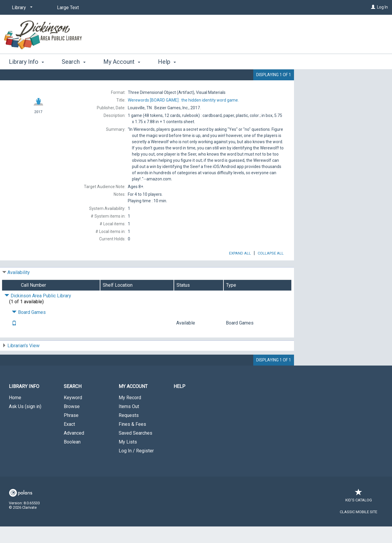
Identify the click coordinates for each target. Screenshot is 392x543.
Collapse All (271, 270)
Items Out (129, 423)
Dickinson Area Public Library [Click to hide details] (38, 312)
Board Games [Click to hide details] (29, 329)
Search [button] (73, 62)
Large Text (68, 8)
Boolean (72, 458)
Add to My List (342, 91)
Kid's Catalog (359, 514)
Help (179, 403)
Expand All (240, 270)
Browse (72, 423)
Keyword (73, 414)
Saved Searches (135, 450)
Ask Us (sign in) (25, 423)
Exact (69, 441)
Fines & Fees (132, 441)
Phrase (71, 432)
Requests (129, 432)
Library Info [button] (26, 62)
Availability (19, 289)
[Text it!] (14, 340)
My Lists (128, 458)
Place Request (330, 79)
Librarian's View (23, 362)
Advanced (74, 450)
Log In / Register (136, 467)
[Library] (21, 8)
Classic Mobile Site (358, 528)
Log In (382, 7)
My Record (130, 414)
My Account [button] (122, 62)
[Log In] (373, 7)
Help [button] (167, 62)
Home (15, 414)
